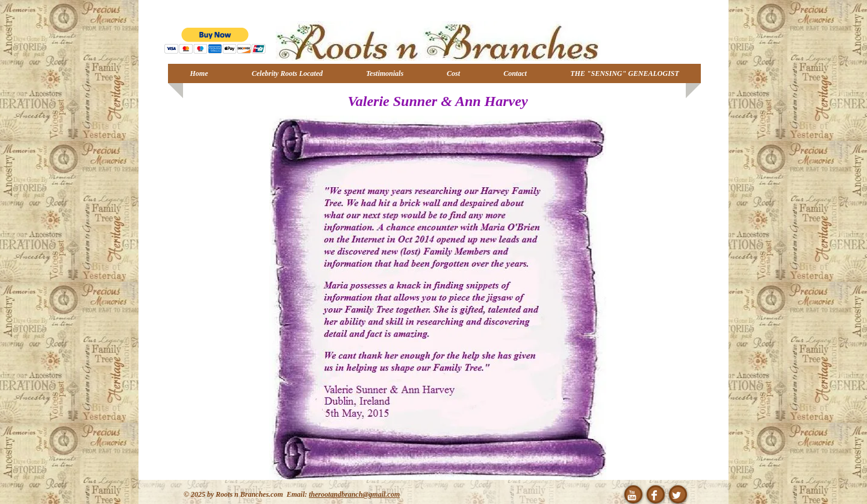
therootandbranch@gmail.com (354, 494)
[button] (215, 41)
